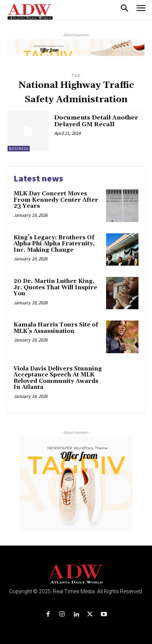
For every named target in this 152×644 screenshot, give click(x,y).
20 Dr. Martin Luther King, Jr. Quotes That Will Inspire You (55, 287)
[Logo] (76, 574)
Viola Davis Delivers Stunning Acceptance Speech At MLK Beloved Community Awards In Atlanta (58, 378)
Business (19, 149)
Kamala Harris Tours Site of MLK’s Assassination (56, 328)
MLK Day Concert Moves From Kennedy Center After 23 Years (56, 200)
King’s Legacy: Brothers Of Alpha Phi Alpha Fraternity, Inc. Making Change (54, 244)
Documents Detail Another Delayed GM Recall (96, 121)
